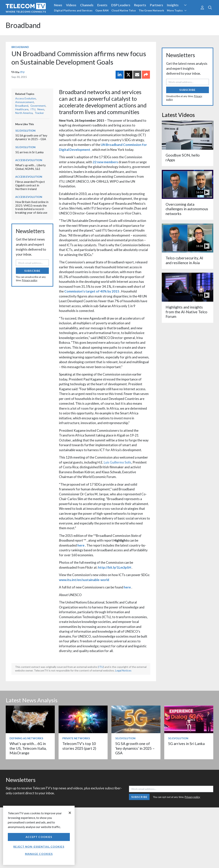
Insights (173, 5)
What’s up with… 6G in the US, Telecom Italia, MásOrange (28, 748)
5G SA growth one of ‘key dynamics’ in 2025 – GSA (31, 137)
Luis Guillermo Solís (118, 462)
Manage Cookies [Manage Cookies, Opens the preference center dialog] (39, 854)
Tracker (39, 113)
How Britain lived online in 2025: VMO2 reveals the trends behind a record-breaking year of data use (32, 207)
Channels (87, 5)
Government (38, 106)
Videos (71, 5)
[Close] (70, 813)
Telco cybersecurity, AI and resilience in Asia (184, 260)
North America (24, 113)
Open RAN (102, 10)
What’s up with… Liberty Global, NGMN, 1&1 (31, 167)
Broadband (23, 25)
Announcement (25, 102)
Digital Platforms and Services (73, 10)
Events (102, 5)
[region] (39, 835)
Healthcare (22, 109)
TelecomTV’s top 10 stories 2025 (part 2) (79, 746)
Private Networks (76, 738)
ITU (22, 72)
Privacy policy (30, 280)
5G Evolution (25, 131)
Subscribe (32, 271)
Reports (140, 5)
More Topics (177, 10)
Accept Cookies (39, 837)
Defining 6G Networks (26, 738)
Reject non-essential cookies (39, 847)
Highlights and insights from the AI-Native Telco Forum (186, 312)
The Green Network (151, 10)
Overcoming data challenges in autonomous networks (187, 209)
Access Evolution (26, 98)
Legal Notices (123, 670)
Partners (157, 5)
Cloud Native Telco (124, 10)
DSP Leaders (121, 5)
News (58, 5)
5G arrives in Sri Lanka (29, 152)
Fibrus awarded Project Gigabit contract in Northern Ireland (30, 185)
